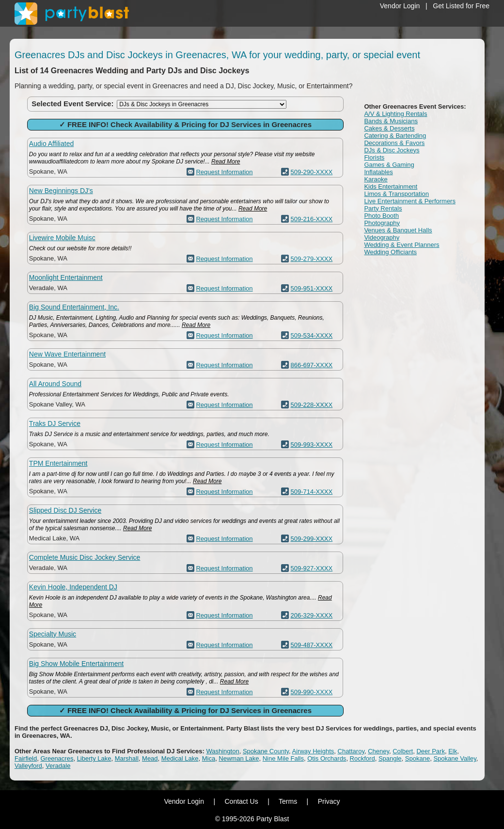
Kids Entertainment (391, 187)
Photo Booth (381, 216)
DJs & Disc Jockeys (392, 150)
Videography (382, 237)
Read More (226, 162)
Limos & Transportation (396, 194)
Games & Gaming (389, 165)
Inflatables (378, 172)
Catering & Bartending (395, 136)
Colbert (403, 751)
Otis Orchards (327, 758)
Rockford (362, 758)
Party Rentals (383, 208)
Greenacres (57, 758)
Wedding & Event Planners (402, 245)
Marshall (127, 758)
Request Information (224, 172)
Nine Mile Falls (283, 758)
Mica (209, 758)
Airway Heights (313, 751)
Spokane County (266, 751)
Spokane (417, 758)
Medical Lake (180, 758)
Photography (382, 223)
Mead (150, 758)
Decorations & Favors (394, 143)
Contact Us (241, 801)
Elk (453, 751)
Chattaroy (351, 751)
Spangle (390, 758)
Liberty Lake (94, 758)
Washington (222, 751)
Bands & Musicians (391, 121)
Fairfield (26, 758)
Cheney (378, 751)
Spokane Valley (455, 758)
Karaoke (376, 179)
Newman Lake (239, 758)
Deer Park (431, 751)
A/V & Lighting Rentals (395, 114)
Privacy (329, 801)
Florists (374, 157)
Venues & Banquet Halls (398, 230)
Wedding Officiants (390, 252)
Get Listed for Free (461, 6)
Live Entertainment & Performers (410, 201)
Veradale (58, 766)
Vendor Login (400, 6)
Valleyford (28, 766)
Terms (288, 801)
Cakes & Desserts (389, 128)
